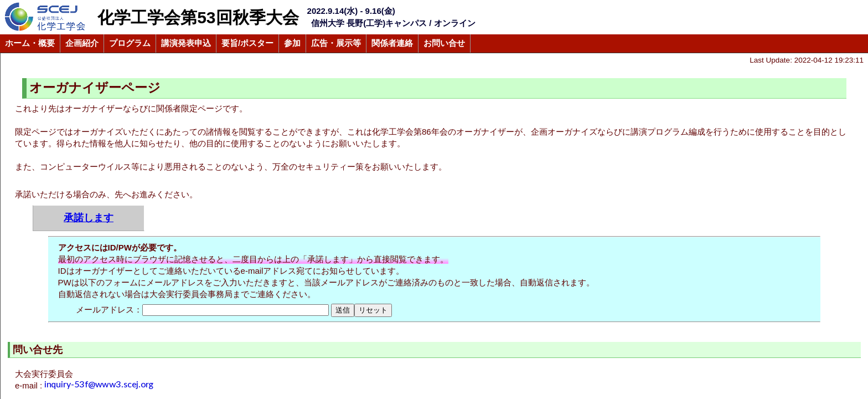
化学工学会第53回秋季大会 (198, 17)
